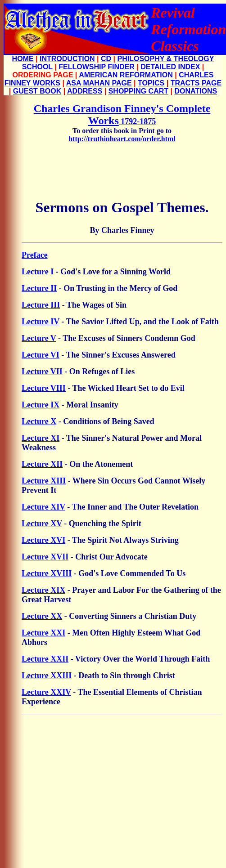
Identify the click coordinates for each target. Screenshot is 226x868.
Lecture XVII (45, 557)
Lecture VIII (44, 388)
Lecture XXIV (46, 692)
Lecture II (39, 288)
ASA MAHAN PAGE (99, 83)
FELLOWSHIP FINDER (97, 67)
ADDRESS (85, 91)
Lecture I (38, 272)
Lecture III (41, 305)
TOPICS (151, 83)
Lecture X (39, 421)
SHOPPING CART (138, 91)
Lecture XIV (43, 507)
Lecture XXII (45, 659)
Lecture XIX (43, 590)
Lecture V (39, 338)
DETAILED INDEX (170, 67)
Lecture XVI (43, 540)
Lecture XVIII (47, 573)
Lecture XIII (44, 481)
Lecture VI (41, 355)
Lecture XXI (43, 633)
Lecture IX (41, 405)
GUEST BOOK (37, 91)
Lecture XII (42, 464)
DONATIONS (196, 91)
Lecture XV (42, 523)
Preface (35, 255)
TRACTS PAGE (196, 83)
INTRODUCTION (67, 59)
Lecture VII (42, 371)
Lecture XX (42, 616)
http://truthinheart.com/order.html (122, 139)
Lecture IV (41, 322)
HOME (23, 59)
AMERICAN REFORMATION (126, 75)
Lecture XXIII (47, 676)
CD (106, 59)
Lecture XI (41, 438)
